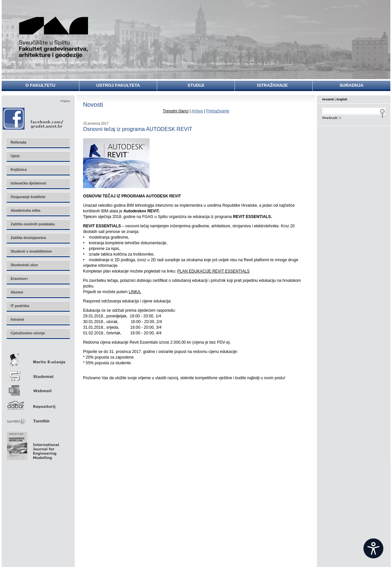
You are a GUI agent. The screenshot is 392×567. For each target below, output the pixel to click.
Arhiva (197, 111)
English (342, 99)
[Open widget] (373, 548)
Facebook (33, 118)
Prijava (65, 101)
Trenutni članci (176, 111)
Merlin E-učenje (38, 358)
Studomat (38, 373)
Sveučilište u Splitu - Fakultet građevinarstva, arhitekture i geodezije (54, 37)
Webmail (38, 388)
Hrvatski (328, 99)
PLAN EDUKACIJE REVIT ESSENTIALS (214, 271)
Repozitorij (38, 403)
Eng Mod (32, 444)
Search (354, 117)
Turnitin (38, 418)
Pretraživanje (218, 111)
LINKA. (135, 292)
